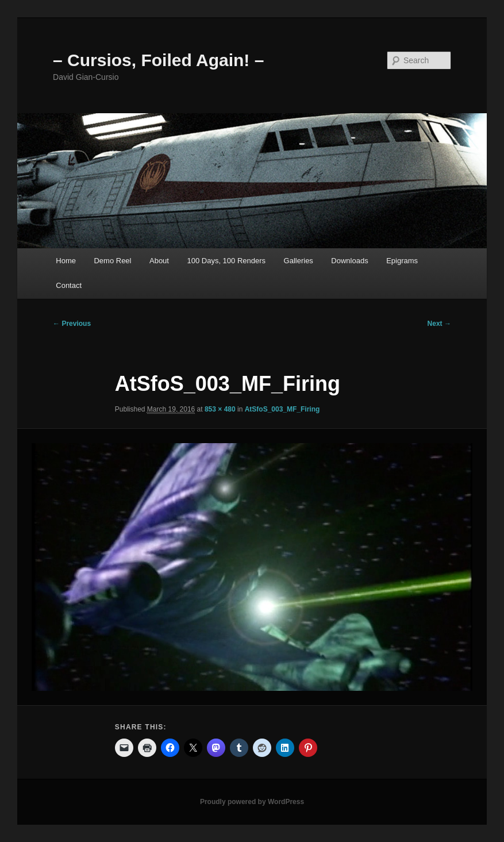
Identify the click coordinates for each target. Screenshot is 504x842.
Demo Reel (112, 261)
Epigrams (402, 261)
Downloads (349, 261)
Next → (439, 324)
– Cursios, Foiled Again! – (158, 60)
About (159, 261)
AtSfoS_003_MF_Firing (282, 409)
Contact (69, 285)
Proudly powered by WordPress (252, 802)
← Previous (72, 324)
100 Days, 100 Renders (226, 261)
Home (66, 261)
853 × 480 (220, 409)
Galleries (299, 261)
